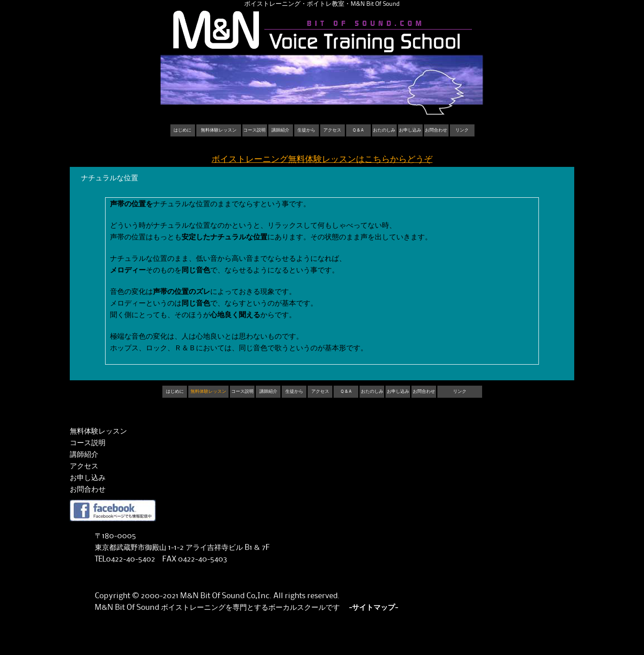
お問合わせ (436, 130)
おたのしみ (384, 130)
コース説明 (254, 130)
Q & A (358, 130)
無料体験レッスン (219, 130)
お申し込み (410, 130)
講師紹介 (280, 130)
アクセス (332, 130)
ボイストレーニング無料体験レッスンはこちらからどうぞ (322, 159)
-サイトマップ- (373, 608)
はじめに (182, 130)
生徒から (306, 130)
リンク (462, 130)
